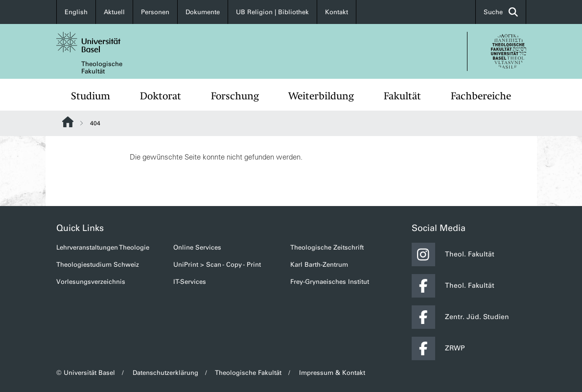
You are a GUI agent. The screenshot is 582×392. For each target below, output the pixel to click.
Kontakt (337, 12)
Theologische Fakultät (102, 68)
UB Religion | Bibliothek (272, 12)
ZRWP (438, 348)
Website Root (68, 122)
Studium (91, 96)
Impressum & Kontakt (332, 373)
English (76, 12)
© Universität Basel (86, 373)
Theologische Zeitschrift (327, 247)
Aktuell (114, 12)
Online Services (197, 247)
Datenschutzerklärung (165, 373)
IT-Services (190, 282)
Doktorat (161, 96)
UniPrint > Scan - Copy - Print (217, 265)
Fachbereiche (481, 96)
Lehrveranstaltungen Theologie (103, 247)
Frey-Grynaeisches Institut (330, 282)
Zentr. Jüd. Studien (460, 317)
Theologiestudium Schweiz (98, 265)
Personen (155, 12)
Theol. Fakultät (453, 254)
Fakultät (402, 96)
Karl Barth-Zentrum (319, 265)
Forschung (235, 96)
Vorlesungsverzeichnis (91, 282)
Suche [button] (501, 12)
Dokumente (203, 12)
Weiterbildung (321, 96)
